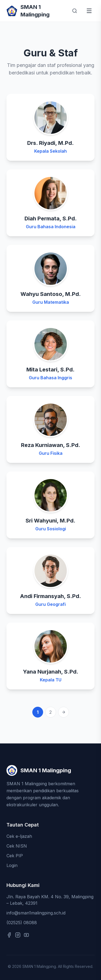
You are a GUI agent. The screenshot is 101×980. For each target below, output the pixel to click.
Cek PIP (15, 856)
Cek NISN (17, 846)
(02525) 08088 (22, 923)
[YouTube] (26, 935)
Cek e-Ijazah (19, 836)
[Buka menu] (89, 11)
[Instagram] (18, 935)
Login (12, 865)
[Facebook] (9, 935)
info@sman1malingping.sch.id (36, 913)
